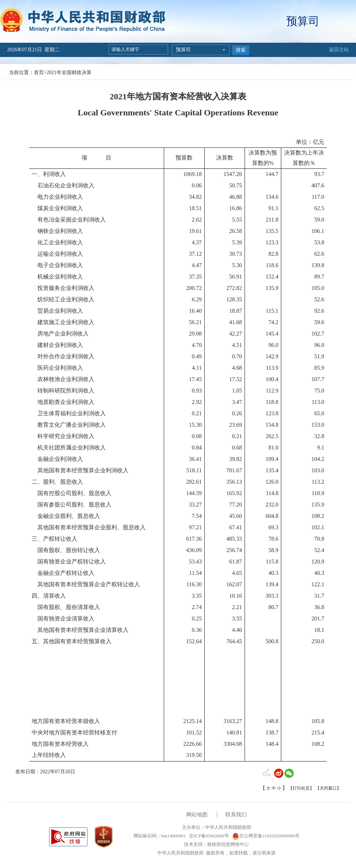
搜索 (241, 50)
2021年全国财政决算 (69, 72)
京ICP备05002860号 (208, 836)
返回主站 (339, 50)
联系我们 (236, 815)
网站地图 (197, 815)
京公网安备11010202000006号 (266, 836)
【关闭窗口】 (328, 788)
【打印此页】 (301, 788)
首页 (39, 72)
